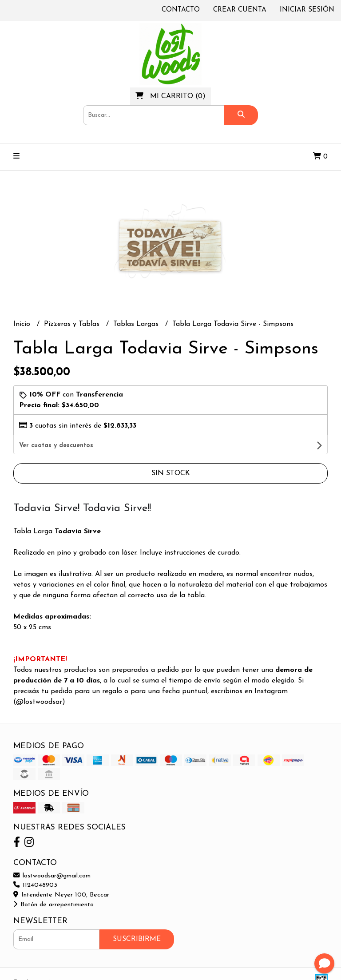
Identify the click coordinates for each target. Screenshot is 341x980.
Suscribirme (137, 920)
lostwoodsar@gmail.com (52, 857)
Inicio (23, 324)
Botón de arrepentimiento (54, 886)
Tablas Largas (137, 324)
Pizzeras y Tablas (73, 324)
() (170, 96)
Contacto (181, 10)
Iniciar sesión (307, 10)
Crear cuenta (240, 10)
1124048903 (35, 867)
